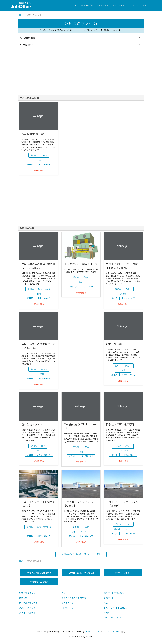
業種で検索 (27, 45)
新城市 (44, 369)
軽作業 (123, 294)
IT (39, 532)
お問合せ (147, 5)
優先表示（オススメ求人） (116, 608)
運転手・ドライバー (81, 532)
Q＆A (106, 603)
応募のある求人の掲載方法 (74, 598)
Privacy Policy (93, 631)
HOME (76, 5)
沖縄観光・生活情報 (39, 582)
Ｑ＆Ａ (114, 5)
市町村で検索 (28, 38)
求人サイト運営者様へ (114, 593)
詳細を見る (39, 171)
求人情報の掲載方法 (28, 603)
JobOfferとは (125, 5)
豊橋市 (128, 289)
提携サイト (109, 598)
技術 (39, 160)
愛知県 (34, 155)
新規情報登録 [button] (87, 5)
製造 (39, 294)
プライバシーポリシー (114, 618)
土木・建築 (39, 374)
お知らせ (136, 5)
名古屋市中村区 (44, 527)
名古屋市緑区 (44, 289)
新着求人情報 (103, 5)
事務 (123, 370)
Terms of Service (111, 631)
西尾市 (128, 366)
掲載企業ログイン (27, 593)
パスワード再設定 (27, 613)
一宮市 (86, 527)
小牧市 (44, 155)
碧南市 (86, 277)
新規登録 (23, 598)
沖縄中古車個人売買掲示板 (39, 573)
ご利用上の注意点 (27, 608)
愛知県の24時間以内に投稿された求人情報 (81, 554)
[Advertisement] (81, 72)
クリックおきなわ (123, 573)
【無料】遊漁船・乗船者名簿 (81, 573)
